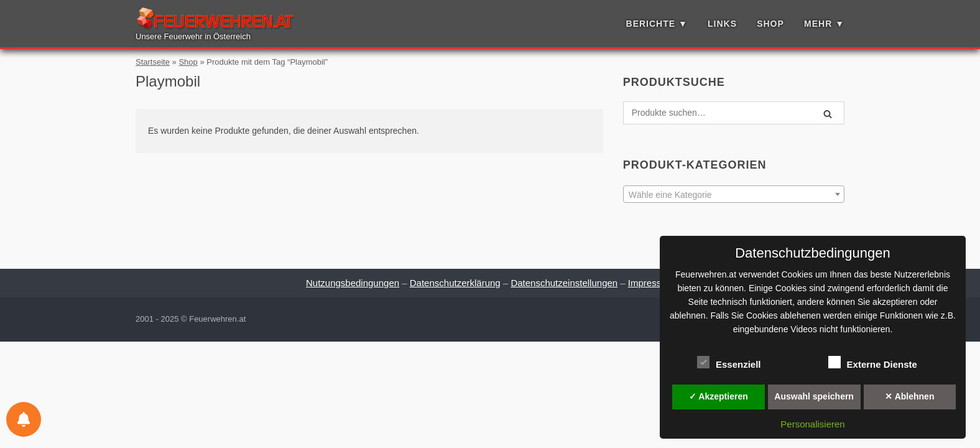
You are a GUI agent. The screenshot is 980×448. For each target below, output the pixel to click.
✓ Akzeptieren (719, 396)
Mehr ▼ (824, 24)
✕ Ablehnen (909, 396)
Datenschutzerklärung (455, 283)
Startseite (153, 62)
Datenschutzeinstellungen (564, 283)
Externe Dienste (873, 362)
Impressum (651, 283)
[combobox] (734, 194)
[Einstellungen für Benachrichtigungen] (24, 419)
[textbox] (734, 195)
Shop (770, 24)
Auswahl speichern (814, 396)
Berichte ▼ (657, 24)
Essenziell (729, 362)
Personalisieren (812, 424)
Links (722, 24)
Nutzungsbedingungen (353, 283)
